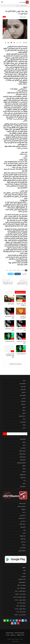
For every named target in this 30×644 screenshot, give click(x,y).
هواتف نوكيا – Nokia (21, 606)
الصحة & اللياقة (22, 451)
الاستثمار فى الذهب (21, 506)
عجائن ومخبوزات (22, 416)
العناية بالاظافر (22, 454)
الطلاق (15, 270)
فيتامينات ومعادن (22, 551)
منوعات (24, 483)
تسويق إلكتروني (22, 582)
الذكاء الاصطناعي (22, 579)
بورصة (24, 533)
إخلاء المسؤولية (20, 635)
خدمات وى (23, 521)
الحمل (24, 445)
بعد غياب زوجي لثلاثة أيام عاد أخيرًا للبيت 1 (8, 283)
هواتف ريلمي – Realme (20, 594)
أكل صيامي (23, 389)
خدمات (24, 512)
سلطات (24, 410)
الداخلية (19, 270)
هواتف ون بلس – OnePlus (20, 615)
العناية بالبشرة (22, 457)
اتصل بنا (8, 635)
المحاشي (23, 392)
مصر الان (14, 641)
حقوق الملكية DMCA (20, 633)
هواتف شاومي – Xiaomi (20, 600)
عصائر (24, 419)
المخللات (23, 398)
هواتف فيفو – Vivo (21, 603)
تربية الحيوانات (22, 475)
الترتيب (23, 270)
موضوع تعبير (23, 486)
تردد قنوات (23, 542)
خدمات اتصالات (22, 524)
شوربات (24, 413)
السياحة (24, 472)
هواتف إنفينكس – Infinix (20, 591)
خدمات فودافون (22, 518)
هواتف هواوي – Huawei (20, 609)
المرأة (24, 469)
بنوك (24, 530)
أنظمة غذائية (23, 439)
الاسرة (24, 442)
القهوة (24, 466)
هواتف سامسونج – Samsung (19, 597)
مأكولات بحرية (22, 383)
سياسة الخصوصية (10, 633)
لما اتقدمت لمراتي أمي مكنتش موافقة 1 (22, 284)
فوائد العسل (23, 548)
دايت (24, 481)
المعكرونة (23, 401)
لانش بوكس (23, 422)
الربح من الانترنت (22, 503)
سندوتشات (23, 404)
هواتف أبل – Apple (21, 585)
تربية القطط (23, 478)
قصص (4, 17)
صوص (24, 407)
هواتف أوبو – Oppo (21, 588)
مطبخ (24, 381)
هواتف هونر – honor (21, 612)
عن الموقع (13, 635)
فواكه (24, 425)
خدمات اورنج (23, 515)
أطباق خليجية (22, 395)
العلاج (11, 270)
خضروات (23, 545)
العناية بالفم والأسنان (21, 463)
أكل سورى (23, 386)
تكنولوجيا (23, 509)
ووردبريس (23, 576)
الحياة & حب (23, 448)
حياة (7, 270)
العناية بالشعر (23, 460)
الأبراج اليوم (23, 527)
